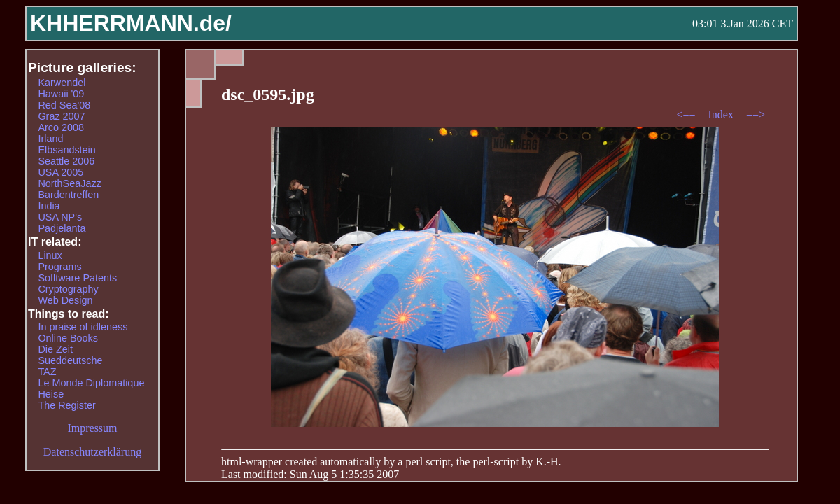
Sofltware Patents (77, 278)
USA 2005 (61, 172)
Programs (59, 267)
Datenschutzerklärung (92, 452)
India (49, 206)
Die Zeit (55, 349)
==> (756, 114)
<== (687, 114)
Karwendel (62, 83)
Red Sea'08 (64, 105)
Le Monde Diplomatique (91, 383)
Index (722, 114)
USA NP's (60, 217)
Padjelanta (62, 228)
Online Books (68, 338)
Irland (50, 139)
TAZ (47, 372)
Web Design (65, 300)
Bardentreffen (68, 195)
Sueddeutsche (70, 360)
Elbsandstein (66, 150)
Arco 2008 (61, 127)
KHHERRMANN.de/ (131, 23)
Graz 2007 (61, 116)
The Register (66, 405)
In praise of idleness (83, 327)
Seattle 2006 (66, 161)
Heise (51, 394)
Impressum (92, 428)
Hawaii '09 (61, 94)
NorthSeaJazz (69, 183)
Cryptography (68, 289)
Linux (50, 255)
